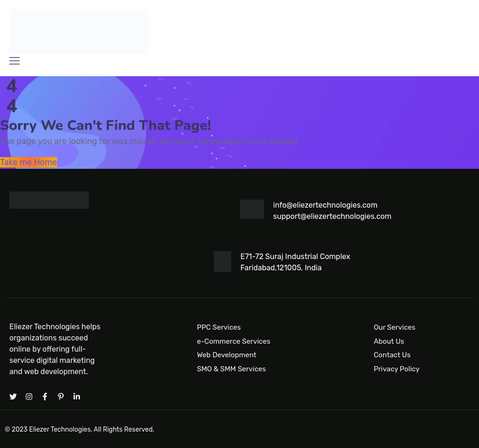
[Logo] (79, 32)
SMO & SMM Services (232, 369)
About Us (389, 341)
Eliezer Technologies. (61, 430)
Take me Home (29, 162)
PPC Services (219, 327)
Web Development (227, 355)
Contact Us (392, 355)
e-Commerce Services (234, 341)
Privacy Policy (397, 369)
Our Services (395, 327)
